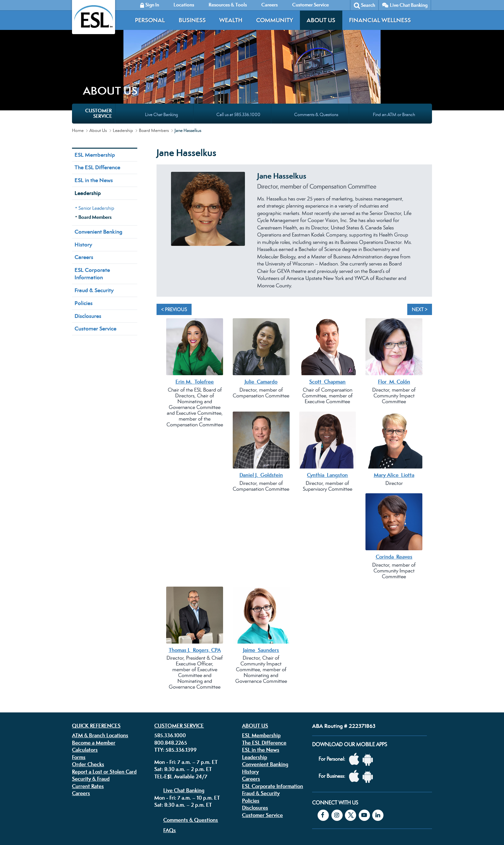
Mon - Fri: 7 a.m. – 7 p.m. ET (186, 706)
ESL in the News (94, 124)
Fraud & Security (94, 234)
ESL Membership (95, 98)
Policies (84, 247)
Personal (150, 20)
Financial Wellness (380, 20)
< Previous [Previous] (174, 253)
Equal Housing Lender (362, 809)
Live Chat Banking (409, 5)
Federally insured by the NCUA (346, 825)
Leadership (123, 74)
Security (222, 804)
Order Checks (88, 708)
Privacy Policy (173, 804)
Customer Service (95, 272)
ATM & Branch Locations (100, 679)
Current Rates (88, 730)
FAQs (170, 774)
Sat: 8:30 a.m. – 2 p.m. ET (183, 713)
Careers (84, 201)
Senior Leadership (96, 152)
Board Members (154, 74)
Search (368, 5)
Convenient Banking (98, 175)
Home (78, 74)
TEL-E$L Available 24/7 (181, 720)
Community (275, 20)
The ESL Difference (97, 111)
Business (192, 20)
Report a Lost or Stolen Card (104, 715)
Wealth (231, 20)
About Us (321, 20)
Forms (79, 701)
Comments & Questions (191, 764)
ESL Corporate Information (92, 217)
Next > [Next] (420, 253)
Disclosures (88, 260)
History (83, 188)
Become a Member (94, 686)
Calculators (85, 693)
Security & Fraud (91, 722)
